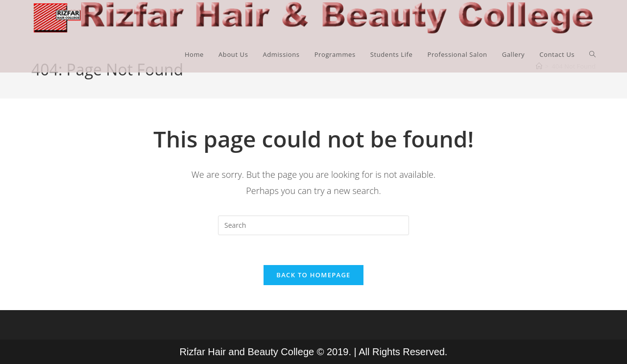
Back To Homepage (313, 275)
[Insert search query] (313, 225)
